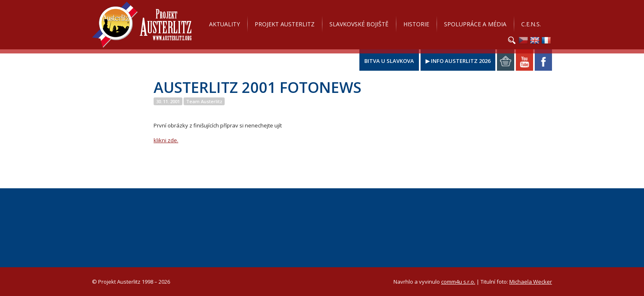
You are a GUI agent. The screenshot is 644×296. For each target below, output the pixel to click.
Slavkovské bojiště (359, 24)
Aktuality (224, 24)
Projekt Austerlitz (142, 25)
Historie (416, 24)
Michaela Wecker (531, 282)
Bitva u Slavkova (389, 61)
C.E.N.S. (531, 24)
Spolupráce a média (475, 24)
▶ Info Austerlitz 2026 (458, 61)
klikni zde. (166, 140)
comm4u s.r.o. (458, 282)
